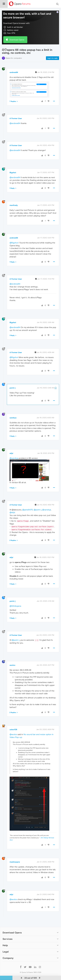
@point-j (37, 505)
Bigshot (13, 168)
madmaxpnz (15, 857)
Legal (6, 947)
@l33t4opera (15, 601)
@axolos (13, 730)
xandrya (13, 413)
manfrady (14, 201)
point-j (13, 383)
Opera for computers (14, 53)
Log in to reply (53, 53)
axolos (12, 660)
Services (8, 934)
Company (8, 953)
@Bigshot (14, 238)
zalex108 (13, 725)
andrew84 (14, 68)
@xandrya (14, 453)
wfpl (11, 449)
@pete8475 (28, 505)
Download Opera (17, 35)
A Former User (16, 114)
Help (5, 941)
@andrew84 (15, 119)
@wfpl (12, 508)
